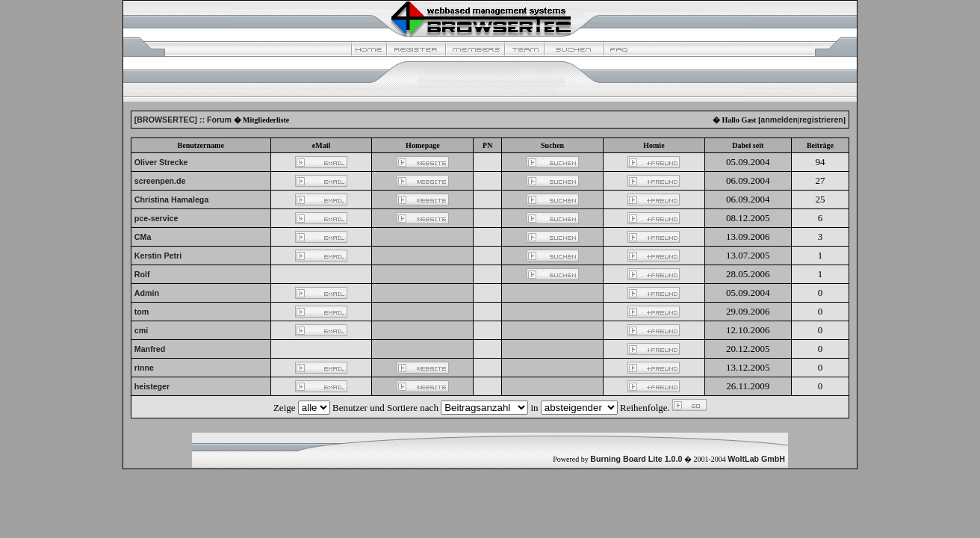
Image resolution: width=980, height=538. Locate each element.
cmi (141, 330)
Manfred (150, 349)
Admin (147, 293)
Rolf (142, 274)
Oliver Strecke (161, 162)
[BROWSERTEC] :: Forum (183, 120)
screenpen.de (160, 181)
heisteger (152, 386)
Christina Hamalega (172, 200)
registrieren (821, 120)
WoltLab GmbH (756, 459)
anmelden (779, 120)
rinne (144, 368)
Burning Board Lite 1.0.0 (636, 459)
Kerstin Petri (158, 256)
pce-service (156, 218)
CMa (143, 237)
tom (142, 312)
